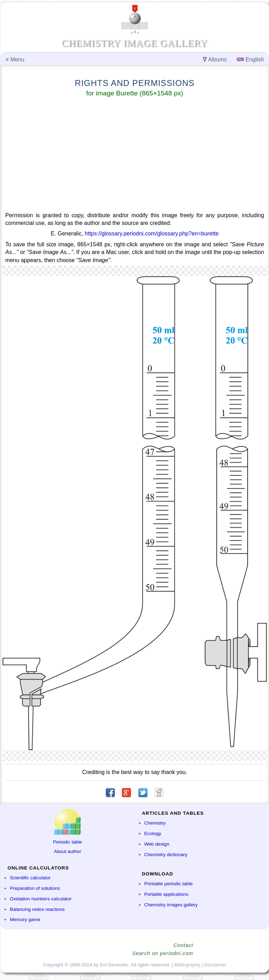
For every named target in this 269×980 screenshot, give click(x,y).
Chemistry (155, 823)
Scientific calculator (30, 878)
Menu (15, 59)
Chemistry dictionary (166, 855)
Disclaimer (215, 965)
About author (68, 851)
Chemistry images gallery (171, 905)
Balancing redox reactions (37, 909)
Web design (157, 844)
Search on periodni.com (163, 953)
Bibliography (187, 965)
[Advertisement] (135, 156)
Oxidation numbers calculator (41, 899)
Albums (215, 59)
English (250, 59)
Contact (183, 945)
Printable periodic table (168, 884)
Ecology (153, 834)
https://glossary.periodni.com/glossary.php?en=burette (152, 234)
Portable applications (166, 894)
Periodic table (68, 842)
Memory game (25, 919)
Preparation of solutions (35, 888)
